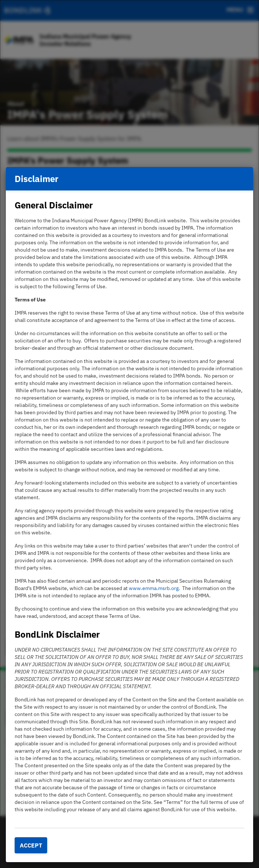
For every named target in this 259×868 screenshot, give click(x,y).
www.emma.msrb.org (154, 588)
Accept (31, 845)
